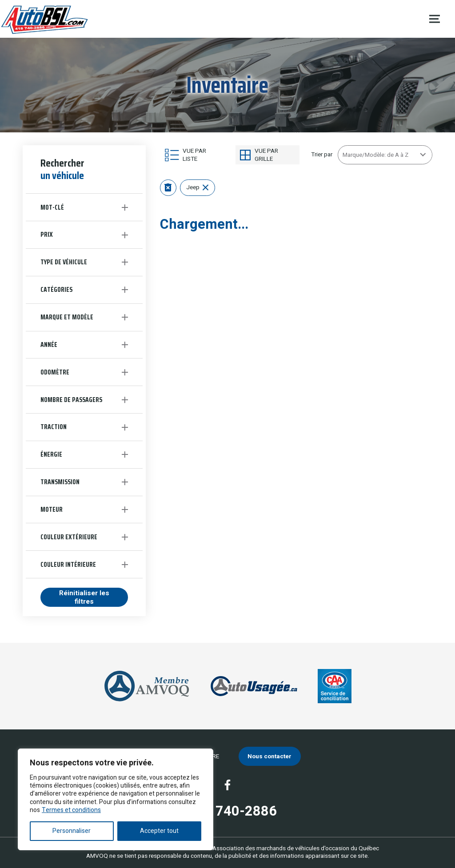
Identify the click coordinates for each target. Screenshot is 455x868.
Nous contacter (269, 757)
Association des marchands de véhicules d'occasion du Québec (296, 848)
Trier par (322, 155)
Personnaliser (72, 831)
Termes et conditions (71, 810)
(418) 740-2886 (227, 812)
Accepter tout (159, 831)
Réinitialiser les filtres (84, 597)
